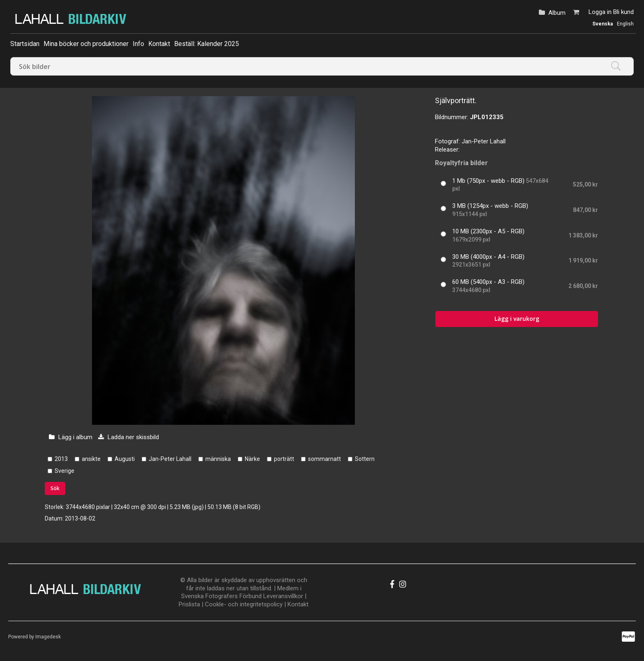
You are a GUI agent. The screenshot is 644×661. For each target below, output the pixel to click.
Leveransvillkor (283, 596)
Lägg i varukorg (517, 319)
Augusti (125, 459)
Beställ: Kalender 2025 (207, 44)
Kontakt (159, 44)
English (625, 24)
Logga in (600, 12)
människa (218, 459)
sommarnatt (324, 459)
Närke (252, 459)
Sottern (365, 459)
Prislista (189, 604)
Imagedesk (48, 637)
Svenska (603, 24)
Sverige (64, 471)
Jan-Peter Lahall (170, 459)
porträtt (284, 459)
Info (138, 44)
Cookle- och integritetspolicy (244, 604)
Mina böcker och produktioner (86, 44)
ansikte (91, 459)
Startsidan (25, 44)
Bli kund (623, 12)
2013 (61, 459)
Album (557, 13)
